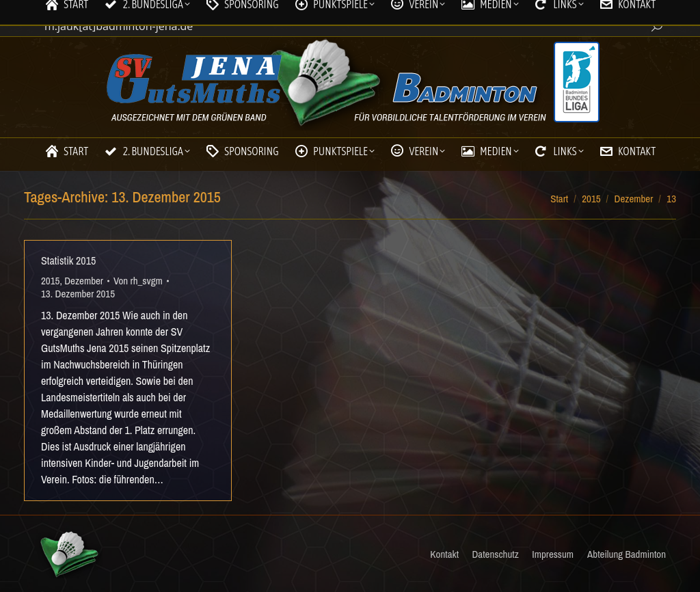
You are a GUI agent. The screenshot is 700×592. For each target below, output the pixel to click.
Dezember (84, 281)
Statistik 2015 (68, 260)
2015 (50, 281)
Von (138, 281)
